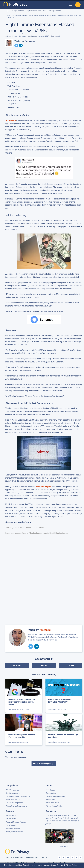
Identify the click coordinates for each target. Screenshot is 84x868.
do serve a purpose (43, 486)
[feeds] (81, 857)
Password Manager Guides (56, 796)
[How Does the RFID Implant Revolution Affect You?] (64, 696)
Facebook (17, 665)
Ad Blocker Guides (52, 803)
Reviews (10, 811)
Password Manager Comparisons (18, 796)
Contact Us (44, 857)
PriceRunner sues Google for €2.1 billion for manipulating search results (22, 702)
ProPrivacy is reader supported (18, 15)
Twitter (44, 665)
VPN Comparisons (12, 790)
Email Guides (51, 800)
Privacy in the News (18, 11)
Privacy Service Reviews (14, 832)
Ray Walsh (30, 41)
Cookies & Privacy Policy (67, 865)
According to (11, 120)
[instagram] (72, 857)
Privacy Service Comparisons (16, 806)
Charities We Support (31, 857)
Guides (49, 785)
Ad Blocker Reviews (13, 828)
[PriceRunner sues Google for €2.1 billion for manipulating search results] (24, 696)
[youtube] (68, 857)
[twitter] (16, 45)
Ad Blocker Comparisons (14, 803)
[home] (8, 11)
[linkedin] (21, 45)
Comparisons (12, 785)
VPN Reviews (11, 816)
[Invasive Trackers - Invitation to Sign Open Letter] (64, 730)
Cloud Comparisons (13, 793)
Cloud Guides (51, 793)
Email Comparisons (13, 800)
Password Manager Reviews (16, 822)
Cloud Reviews (11, 819)
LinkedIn (71, 665)
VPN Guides (50, 790)
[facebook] (59, 857)
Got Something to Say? (44, 764)
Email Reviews (11, 825)
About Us (9, 857)
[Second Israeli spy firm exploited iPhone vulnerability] (24, 730)
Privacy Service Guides (54, 806)
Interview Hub (18, 857)
